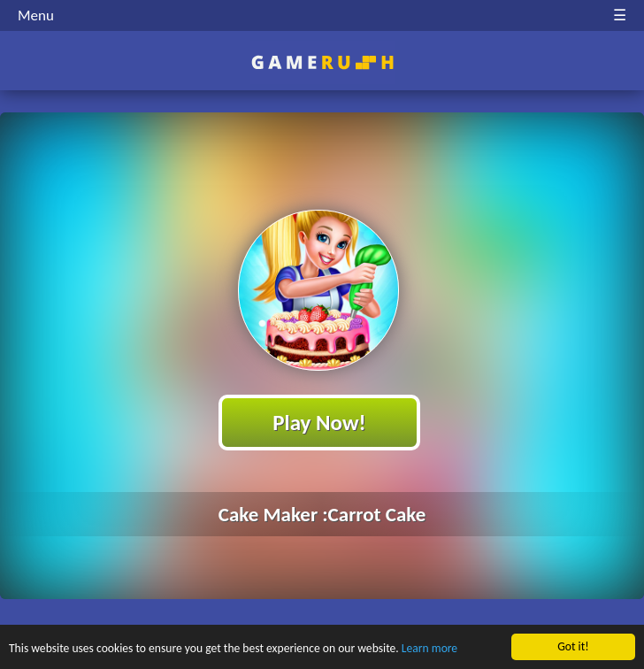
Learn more (429, 649)
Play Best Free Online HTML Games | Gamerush (322, 62)
